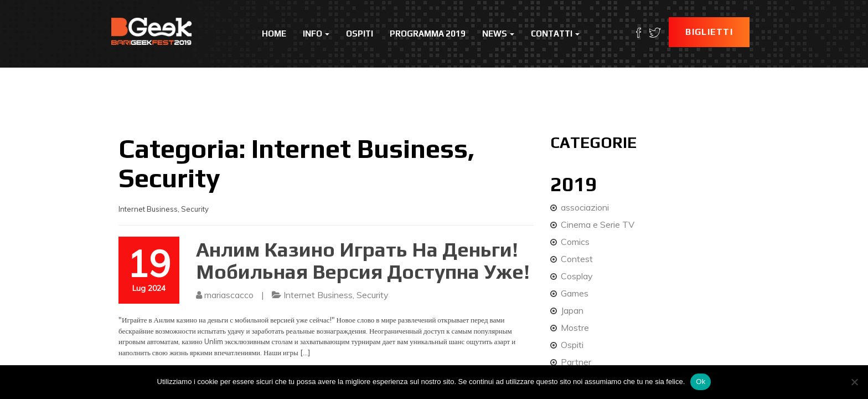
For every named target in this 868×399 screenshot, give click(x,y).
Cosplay (577, 276)
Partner (576, 362)
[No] (854, 382)
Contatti (555, 34)
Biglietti (709, 32)
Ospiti (360, 34)
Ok (701, 382)
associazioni (585, 207)
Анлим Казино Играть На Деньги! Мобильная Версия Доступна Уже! (363, 260)
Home (274, 34)
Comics (575, 242)
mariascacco (229, 295)
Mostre (575, 328)
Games (575, 293)
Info (316, 34)
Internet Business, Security (336, 295)
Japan (572, 310)
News (498, 34)
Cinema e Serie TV (598, 224)
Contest (577, 259)
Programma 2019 (428, 34)
